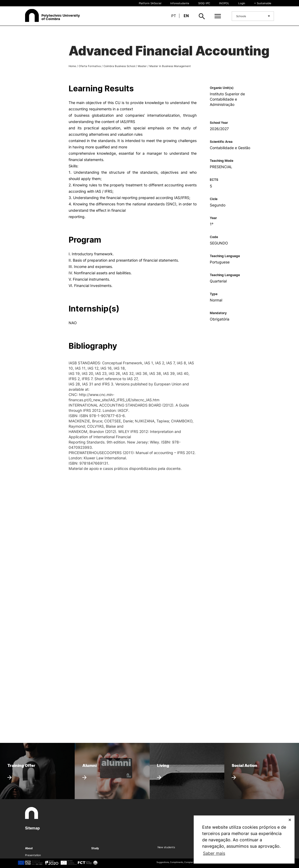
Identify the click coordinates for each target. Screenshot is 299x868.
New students (166, 847)
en (186, 16)
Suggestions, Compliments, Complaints (176, 862)
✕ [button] (290, 820)
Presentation (33, 855)
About (29, 848)
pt (174, 16)
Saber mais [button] (214, 853)
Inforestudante (180, 3)
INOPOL (224, 3)
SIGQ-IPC (204, 3)
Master (142, 66)
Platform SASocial (150, 3)
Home (72, 66)
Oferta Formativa (90, 66)
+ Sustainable (263, 3)
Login (242, 3)
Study (95, 848)
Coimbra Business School (119, 66)
